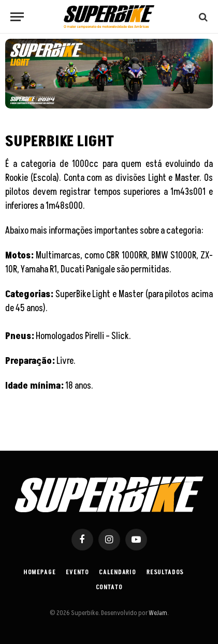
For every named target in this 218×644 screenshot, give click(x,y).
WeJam (157, 613)
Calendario (117, 572)
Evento (77, 572)
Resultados (165, 572)
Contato (109, 587)
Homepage (40, 572)
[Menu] (17, 17)
